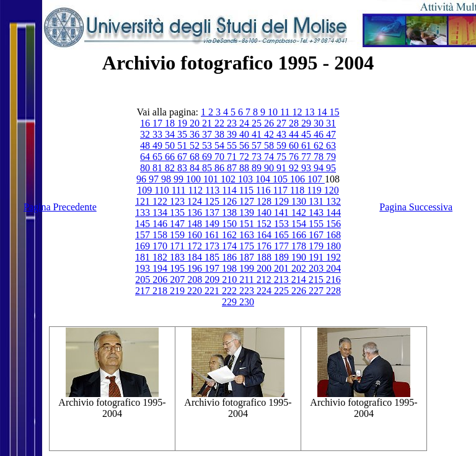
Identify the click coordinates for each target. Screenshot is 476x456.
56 (245, 145)
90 (270, 168)
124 (196, 201)
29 (307, 123)
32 (146, 134)
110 (163, 190)
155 (317, 224)
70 (221, 157)
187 (248, 257)
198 (231, 268)
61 (307, 145)
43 (283, 134)
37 (208, 134)
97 (155, 179)
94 (320, 168)
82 (171, 168)
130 (300, 201)
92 (295, 168)
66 (171, 157)
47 (331, 134)
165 (283, 235)
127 (248, 201)
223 (248, 291)
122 (161, 201)
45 (307, 134)
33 (159, 134)
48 (146, 145)
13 (311, 112)
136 (196, 212)
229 (231, 302)
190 (300, 257)
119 (315, 190)
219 (178, 291)
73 (258, 157)
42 (270, 134)
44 (295, 134)
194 (161, 268)
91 (283, 168)
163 (248, 235)
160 (196, 235)
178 (300, 246)
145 (144, 224)
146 (161, 224)
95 (331, 168)
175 (248, 246)
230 (247, 302)
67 (183, 157)
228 (333, 291)
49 (159, 145)
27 (283, 123)
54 (221, 145)
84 (196, 168)
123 (178, 201)
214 (300, 279)
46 (320, 134)
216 (333, 279)
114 (230, 190)
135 (178, 212)
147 (178, 224)
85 (208, 168)
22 (221, 123)
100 (195, 179)
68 (196, 157)
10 (274, 112)
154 (300, 224)
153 (283, 224)
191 (317, 257)
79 (331, 157)
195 (178, 268)
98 (167, 179)
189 (283, 257)
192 (333, 257)
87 (233, 168)
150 (231, 224)
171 (178, 246)
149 (213, 224)
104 (264, 179)
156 (333, 224)
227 (317, 291)
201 (283, 268)
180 (333, 246)
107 (316, 179)
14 (323, 112)
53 (208, 145)
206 (161, 279)
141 (283, 212)
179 (317, 246)
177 (283, 246)
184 (196, 257)
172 (196, 246)
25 (258, 123)
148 (196, 224)
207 (178, 279)
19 (183, 123)
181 (144, 257)
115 (248, 190)
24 (245, 123)
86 (221, 168)
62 (320, 145)
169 (144, 246)
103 (247, 179)
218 (161, 291)
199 (248, 268)
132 (333, 201)
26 (270, 123)
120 (332, 190)
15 (334, 112)
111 (180, 190)
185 (213, 257)
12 (298, 112)
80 (146, 168)
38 (221, 134)
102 (229, 179)
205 (144, 279)
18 (171, 123)
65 (159, 157)
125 (213, 201)
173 (213, 246)
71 (233, 157)
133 (144, 212)
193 (144, 268)
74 (270, 157)
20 (196, 123)
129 (283, 201)
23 (233, 123)
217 (144, 291)
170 (161, 246)
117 (282, 190)
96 (143, 179)
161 (213, 235)
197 (213, 268)
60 (295, 145)
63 (331, 145)
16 (146, 123)
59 (283, 145)
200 (265, 268)
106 (299, 179)
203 (317, 268)
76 (295, 157)
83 (183, 168)
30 (320, 123)
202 (300, 268)
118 (298, 190)
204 (333, 268)
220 (196, 291)
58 (270, 145)
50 (171, 145)
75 (283, 157)
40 (245, 134)
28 (295, 123)
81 (159, 168)
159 (178, 235)
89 (258, 168)
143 (317, 212)
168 (333, 235)
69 (208, 157)
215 (317, 279)
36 (196, 134)
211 (248, 279)
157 (144, 235)
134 (161, 212)
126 (231, 201)
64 (146, 157)
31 (331, 123)
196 (196, 268)
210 (231, 279)
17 (159, 123)
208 (196, 279)
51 (183, 145)
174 (231, 246)
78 (320, 157)
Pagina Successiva (416, 207)
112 (196, 190)
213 (283, 279)
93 (307, 168)
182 (161, 257)
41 (258, 134)
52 (196, 145)
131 (317, 201)
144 (333, 212)
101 (212, 179)
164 (265, 235)
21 (208, 123)
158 (161, 235)
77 (307, 157)
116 (264, 190)
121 (144, 201)
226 (300, 291)
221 (213, 291)
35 (183, 134)
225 (283, 291)
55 (233, 145)
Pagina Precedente (60, 207)
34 (171, 134)
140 (265, 212)
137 (213, 212)
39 (233, 134)
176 (265, 246)
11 (286, 112)
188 (265, 257)
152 (265, 224)
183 (178, 257)
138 (231, 212)
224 (265, 291)
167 (317, 235)
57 (258, 145)
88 (245, 168)
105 (281, 179)
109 (146, 190)
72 (245, 157)
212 (265, 279)
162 (231, 235)
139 (248, 212)
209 (213, 279)
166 (300, 235)
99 (180, 179)
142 (300, 212)
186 (231, 257)
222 (231, 291)
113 (214, 190)
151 (248, 224)
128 (265, 201)
